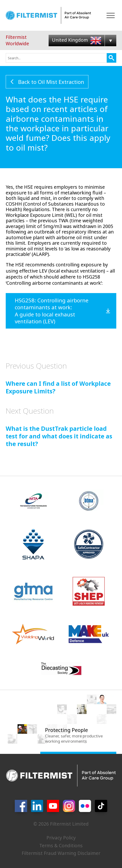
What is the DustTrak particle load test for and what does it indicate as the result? (59, 427)
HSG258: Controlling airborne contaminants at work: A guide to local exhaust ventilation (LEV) (52, 311)
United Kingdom (76, 40)
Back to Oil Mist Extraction (51, 82)
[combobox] (56, 58)
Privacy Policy (61, 838)
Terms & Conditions (61, 845)
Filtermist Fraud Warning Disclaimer (61, 853)
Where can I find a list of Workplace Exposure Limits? (58, 378)
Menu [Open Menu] (111, 15)
